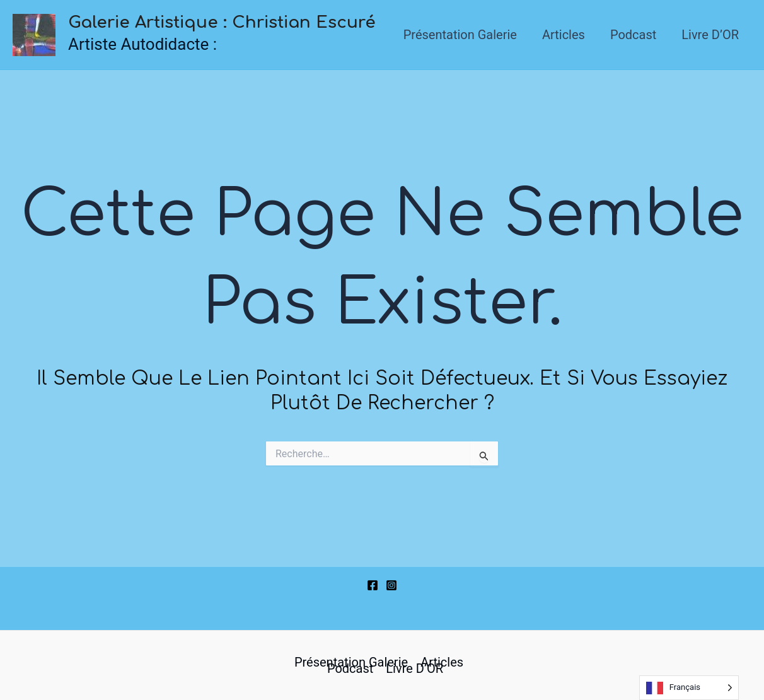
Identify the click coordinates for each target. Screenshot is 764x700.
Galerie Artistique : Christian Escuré (222, 22)
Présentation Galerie (460, 35)
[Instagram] (391, 585)
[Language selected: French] (689, 688)
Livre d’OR (710, 35)
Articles (564, 35)
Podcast (633, 35)
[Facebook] (373, 585)
